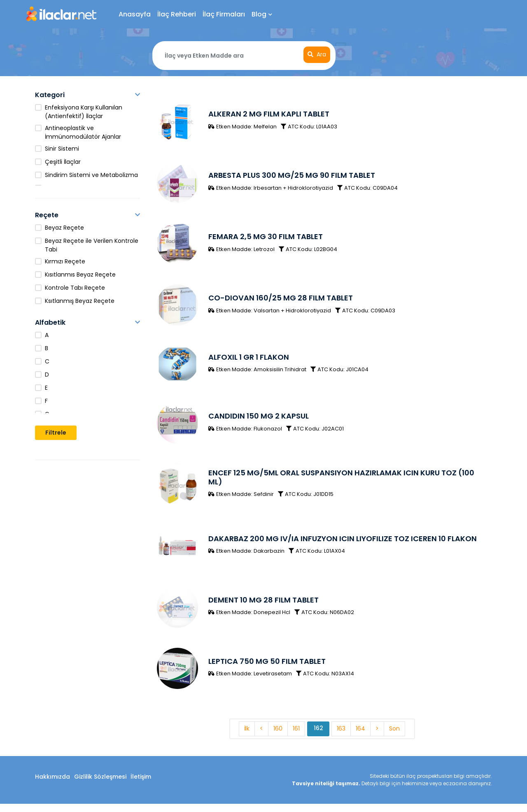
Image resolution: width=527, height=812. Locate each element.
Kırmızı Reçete (65, 261)
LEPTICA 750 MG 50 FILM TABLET (267, 669)
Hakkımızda (52, 785)
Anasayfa (135, 14)
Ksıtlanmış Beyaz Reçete (80, 301)
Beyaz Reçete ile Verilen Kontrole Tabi (92, 245)
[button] (138, 95)
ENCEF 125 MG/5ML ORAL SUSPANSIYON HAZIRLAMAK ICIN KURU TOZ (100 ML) (341, 483)
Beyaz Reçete (64, 228)
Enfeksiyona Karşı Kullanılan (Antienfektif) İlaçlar (84, 112)
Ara (317, 55)
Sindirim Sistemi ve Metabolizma (91, 175)
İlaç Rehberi (177, 14)
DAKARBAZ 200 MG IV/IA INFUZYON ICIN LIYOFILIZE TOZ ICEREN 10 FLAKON (342, 545)
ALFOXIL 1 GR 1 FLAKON (248, 360)
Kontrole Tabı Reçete (75, 288)
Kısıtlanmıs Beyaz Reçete (80, 275)
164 (361, 737)
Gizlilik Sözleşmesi (100, 785)
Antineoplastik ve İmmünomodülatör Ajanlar (83, 132)
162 (318, 737)
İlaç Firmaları (224, 14)
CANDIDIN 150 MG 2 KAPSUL (258, 420)
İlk (247, 737)
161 (296, 737)
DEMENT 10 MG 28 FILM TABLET (263, 607)
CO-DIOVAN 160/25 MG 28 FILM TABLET (280, 301)
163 (342, 737)
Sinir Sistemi (62, 149)
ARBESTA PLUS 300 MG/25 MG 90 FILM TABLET (291, 176)
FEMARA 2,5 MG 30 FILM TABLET (265, 238)
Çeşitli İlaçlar (63, 162)
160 (278, 737)
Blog (262, 14)
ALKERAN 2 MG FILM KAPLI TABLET (268, 114)
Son (395, 737)
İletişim (141, 785)
